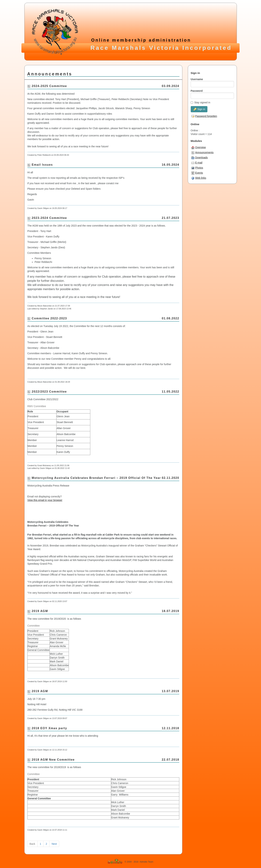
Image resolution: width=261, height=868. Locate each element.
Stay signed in (201, 102)
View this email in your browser (45, 500)
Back (32, 844)
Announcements (203, 153)
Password (197, 91)
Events (197, 173)
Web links (199, 178)
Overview (199, 148)
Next (54, 844)
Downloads (200, 158)
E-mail (197, 163)
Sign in (199, 109)
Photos (197, 168)
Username (197, 79)
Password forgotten (204, 116)
